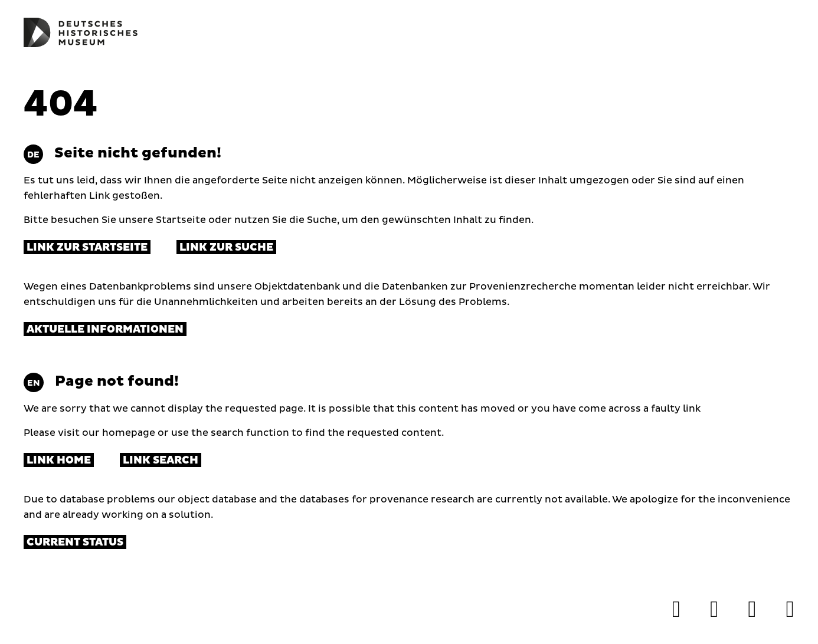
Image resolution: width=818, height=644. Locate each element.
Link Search (161, 460)
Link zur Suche (226, 247)
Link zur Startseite (87, 247)
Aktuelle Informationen (105, 329)
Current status (75, 542)
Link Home (59, 460)
